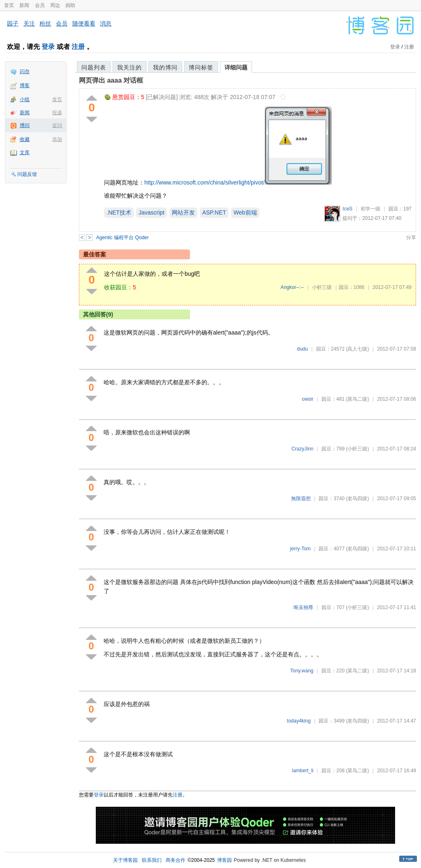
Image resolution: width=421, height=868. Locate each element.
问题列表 (94, 67)
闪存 (25, 72)
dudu (302, 349)
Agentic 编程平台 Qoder (123, 238)
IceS (347, 209)
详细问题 (236, 67)
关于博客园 (125, 860)
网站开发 (183, 212)
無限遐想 (301, 499)
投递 (57, 113)
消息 (106, 23)
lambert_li (303, 771)
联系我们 (152, 860)
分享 (411, 238)
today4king (299, 721)
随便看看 (84, 23)
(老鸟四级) (357, 499)
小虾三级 (322, 287)
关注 (29, 23)
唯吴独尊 (303, 607)
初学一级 (370, 209)
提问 (57, 125)
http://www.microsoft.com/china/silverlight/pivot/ (205, 182)
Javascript (152, 212)
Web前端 (245, 212)
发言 (57, 99)
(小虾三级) (357, 449)
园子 (13, 23)
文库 (25, 152)
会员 (40, 5)
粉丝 (45, 23)
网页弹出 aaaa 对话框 (111, 80)
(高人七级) (357, 349)
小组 (25, 99)
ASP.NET (214, 212)
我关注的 (130, 67)
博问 (25, 125)
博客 (25, 85)
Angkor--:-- (292, 287)
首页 (9, 5)
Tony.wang (302, 671)
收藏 (25, 139)
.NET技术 (119, 212)
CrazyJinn (302, 449)
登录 (48, 47)
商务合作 (176, 860)
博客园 (224, 860)
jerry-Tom (301, 549)
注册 (78, 47)
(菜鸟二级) (357, 399)
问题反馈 (27, 174)
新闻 (24, 5)
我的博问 (165, 67)
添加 (57, 139)
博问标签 (201, 67)
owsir (308, 399)
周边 (55, 5)
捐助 (70, 5)
